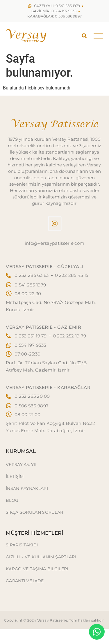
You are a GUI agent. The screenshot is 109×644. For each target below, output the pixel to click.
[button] (84, 36)
